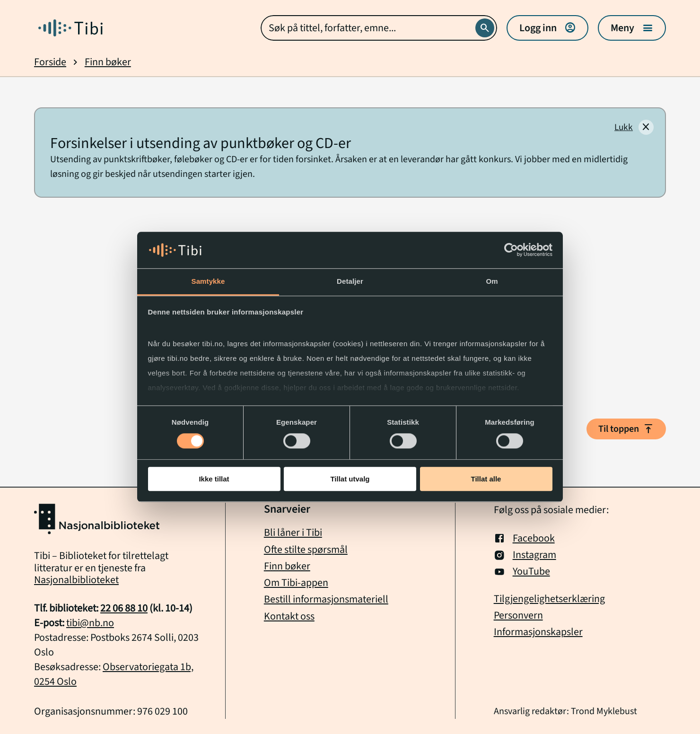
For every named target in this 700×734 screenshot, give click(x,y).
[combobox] (379, 28)
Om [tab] (492, 281)
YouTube (522, 572)
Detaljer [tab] (350, 281)
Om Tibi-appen (296, 583)
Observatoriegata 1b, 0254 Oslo (114, 674)
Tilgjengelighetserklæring (549, 599)
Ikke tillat (214, 479)
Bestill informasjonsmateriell (326, 599)
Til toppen (626, 429)
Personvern (518, 616)
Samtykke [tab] (208, 281)
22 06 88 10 (124, 608)
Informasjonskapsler (538, 632)
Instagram (525, 555)
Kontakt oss (289, 616)
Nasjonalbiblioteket (76, 580)
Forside (50, 62)
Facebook (524, 538)
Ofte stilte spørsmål (306, 550)
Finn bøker (108, 62)
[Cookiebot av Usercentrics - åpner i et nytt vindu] (511, 250)
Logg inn (547, 28)
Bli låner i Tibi (293, 533)
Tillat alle (486, 479)
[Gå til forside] (70, 28)
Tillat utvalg (350, 479)
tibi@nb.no (90, 623)
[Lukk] (634, 127)
